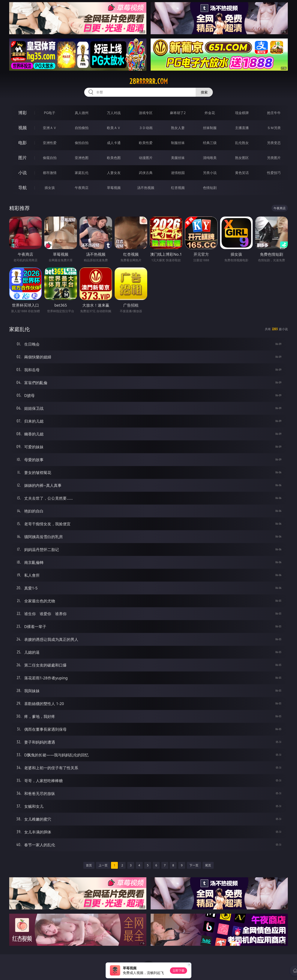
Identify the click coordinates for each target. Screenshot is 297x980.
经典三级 (210, 143)
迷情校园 (178, 173)
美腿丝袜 (178, 158)
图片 (22, 158)
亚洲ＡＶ (50, 128)
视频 (22, 128)
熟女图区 (242, 158)
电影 (22, 143)
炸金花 (210, 113)
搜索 (204, 92)
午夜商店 (82, 188)
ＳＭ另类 (274, 128)
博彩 (22, 113)
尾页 (208, 865)
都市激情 (50, 173)
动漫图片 (146, 158)
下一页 (194, 865)
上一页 (103, 865)
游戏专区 (146, 113)
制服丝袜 (178, 143)
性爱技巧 (274, 173)
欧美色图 (114, 158)
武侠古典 (146, 173)
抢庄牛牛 (274, 113)
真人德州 (82, 113)
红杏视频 (178, 188)
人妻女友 (114, 173)
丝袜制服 (210, 128)
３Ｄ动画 (146, 128)
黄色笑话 (242, 173)
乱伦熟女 (242, 143)
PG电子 (50, 113)
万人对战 (114, 113)
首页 (89, 865)
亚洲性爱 (50, 143)
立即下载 (178, 970)
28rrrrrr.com (149, 81)
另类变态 (274, 143)
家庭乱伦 (82, 173)
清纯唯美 (210, 158)
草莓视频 (114, 188)
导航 (22, 188)
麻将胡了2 (178, 113)
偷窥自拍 (50, 158)
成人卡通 (114, 143)
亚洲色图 (82, 158)
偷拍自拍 (82, 143)
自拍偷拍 (82, 128)
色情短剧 (210, 188)
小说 (22, 173)
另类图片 (274, 158)
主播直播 (242, 128)
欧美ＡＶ (114, 128)
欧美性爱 (146, 143)
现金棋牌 (242, 113)
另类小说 (210, 173)
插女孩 (50, 188)
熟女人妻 (178, 128)
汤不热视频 (146, 188)
